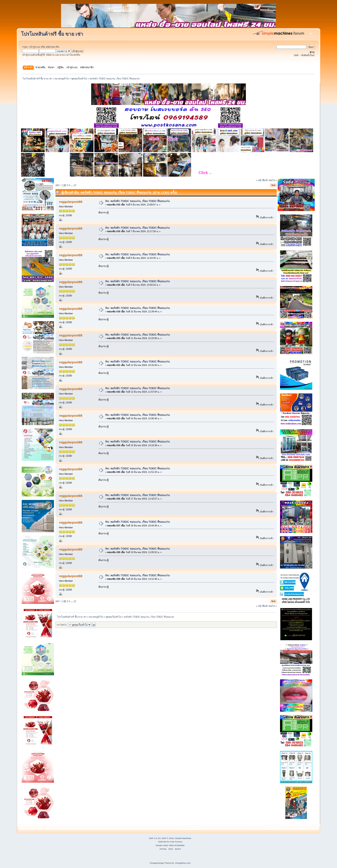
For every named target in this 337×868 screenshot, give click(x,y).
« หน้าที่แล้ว (262, 180)
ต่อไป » (273, 180)
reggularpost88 (71, 202)
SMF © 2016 (168, 838)
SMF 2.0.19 (155, 838)
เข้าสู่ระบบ (35, 47)
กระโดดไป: (62, 625)
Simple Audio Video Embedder (170, 845)
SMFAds (162, 842)
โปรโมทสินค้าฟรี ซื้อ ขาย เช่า (52, 34)
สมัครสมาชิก (53, 47)
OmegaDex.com (183, 863)
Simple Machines (183, 838)
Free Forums (176, 842)
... (72, 185)
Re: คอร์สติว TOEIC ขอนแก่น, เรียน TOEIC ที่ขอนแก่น (138, 201)
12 (75, 185)
